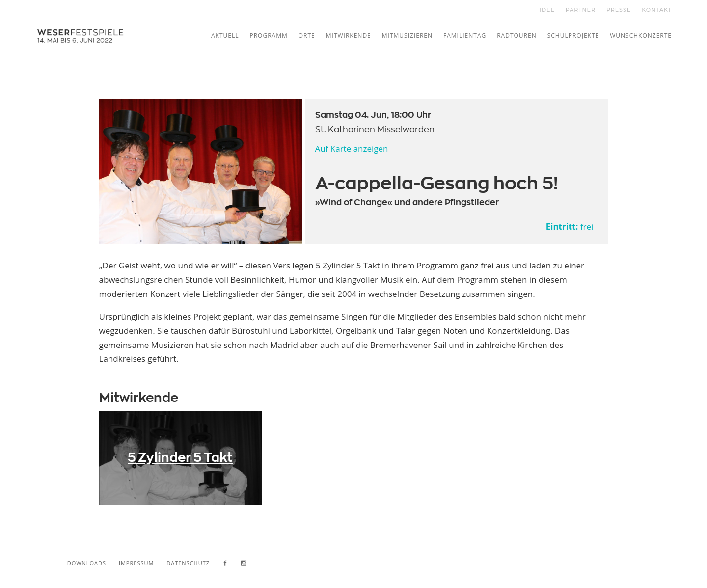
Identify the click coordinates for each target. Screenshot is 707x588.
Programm (268, 36)
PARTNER (581, 10)
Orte (307, 36)
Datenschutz (188, 563)
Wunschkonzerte (641, 36)
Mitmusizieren (407, 36)
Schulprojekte (573, 36)
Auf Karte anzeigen (352, 148)
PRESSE (619, 10)
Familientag (465, 36)
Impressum (136, 563)
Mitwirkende (349, 36)
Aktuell (225, 36)
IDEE (547, 10)
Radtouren (517, 36)
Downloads (87, 563)
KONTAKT (657, 10)
